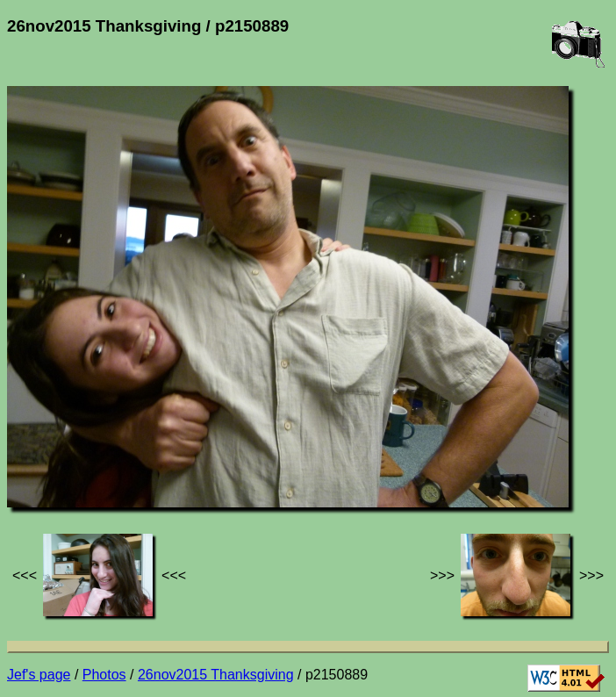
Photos (104, 675)
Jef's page (39, 675)
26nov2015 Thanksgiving (216, 675)
